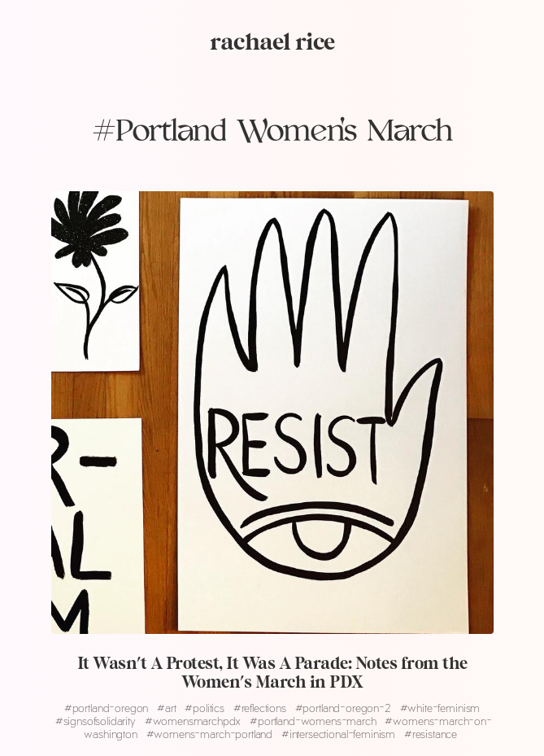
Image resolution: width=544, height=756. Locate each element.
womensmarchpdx (194, 721)
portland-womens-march (314, 721)
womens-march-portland (211, 734)
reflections (261, 708)
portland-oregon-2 (345, 708)
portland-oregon (108, 708)
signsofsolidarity (97, 721)
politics (206, 708)
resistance (431, 734)
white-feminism (440, 708)
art (168, 708)
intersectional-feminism (340, 734)
